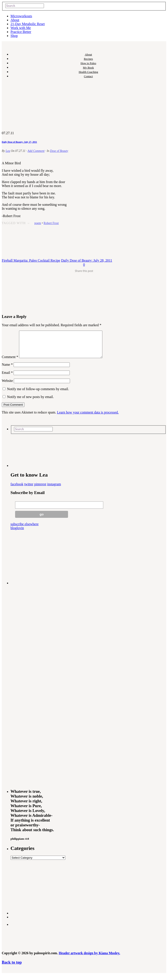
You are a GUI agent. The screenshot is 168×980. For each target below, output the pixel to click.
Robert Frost (51, 223)
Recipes (88, 59)
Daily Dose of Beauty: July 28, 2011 (87, 260)
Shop (14, 36)
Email (7, 378)
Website (7, 386)
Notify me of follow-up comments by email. (38, 394)
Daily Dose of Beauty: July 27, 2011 (19, 142)
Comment (10, 362)
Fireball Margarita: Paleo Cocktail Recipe (31, 260)
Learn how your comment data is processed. (88, 418)
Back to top (12, 967)
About (15, 20)
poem (38, 223)
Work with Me (21, 28)
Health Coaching (88, 72)
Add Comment (36, 151)
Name (7, 370)
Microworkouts (21, 16)
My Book (88, 68)
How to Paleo (88, 63)
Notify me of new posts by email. (30, 402)
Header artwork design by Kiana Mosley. (89, 958)
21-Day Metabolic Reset (28, 24)
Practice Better (21, 32)
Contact (88, 76)
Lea (8, 151)
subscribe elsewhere (24, 529)
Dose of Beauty (59, 151)
